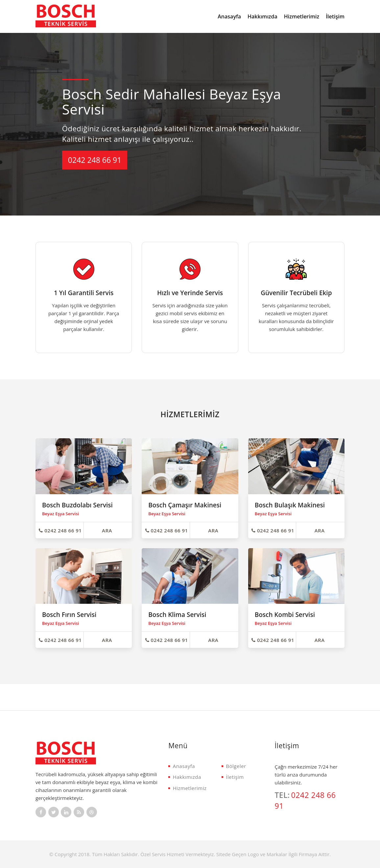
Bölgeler (234, 766)
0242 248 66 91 (95, 160)
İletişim (335, 16)
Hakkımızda (262, 16)
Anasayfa (229, 16)
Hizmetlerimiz (302, 16)
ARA (107, 530)
